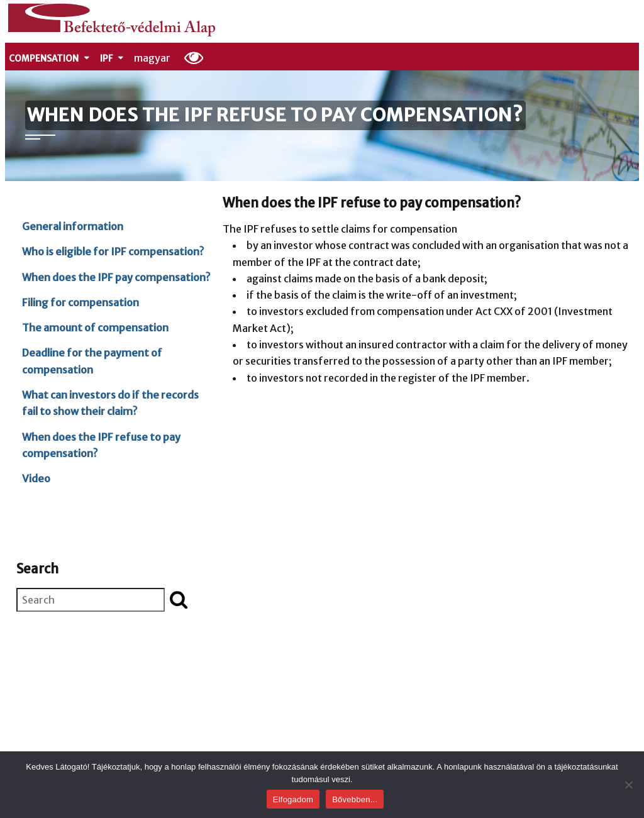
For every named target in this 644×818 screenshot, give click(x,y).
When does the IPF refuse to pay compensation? (101, 445)
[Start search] (179, 599)
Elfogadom (293, 799)
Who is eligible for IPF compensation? (113, 251)
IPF (112, 59)
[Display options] (194, 57)
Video (36, 478)
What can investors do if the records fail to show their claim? (110, 403)
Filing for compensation (80, 302)
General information (73, 226)
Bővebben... (355, 799)
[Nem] (628, 785)
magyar (152, 58)
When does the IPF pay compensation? (116, 277)
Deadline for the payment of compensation (92, 361)
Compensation (50, 59)
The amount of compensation (95, 328)
